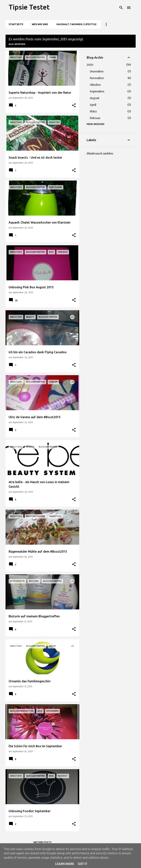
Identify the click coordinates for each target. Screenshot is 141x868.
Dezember (97, 71)
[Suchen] (121, 8)
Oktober (95, 85)
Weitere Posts (42, 842)
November (97, 78)
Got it (83, 864)
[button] (74, 106)
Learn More (65, 864)
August (95, 98)
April (93, 105)
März (93, 111)
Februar (95, 118)
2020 (90, 65)
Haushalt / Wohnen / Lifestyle (77, 24)
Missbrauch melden (100, 153)
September (97, 91)
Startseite (16, 24)
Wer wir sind (40, 24)
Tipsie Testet (29, 7)
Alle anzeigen (17, 44)
